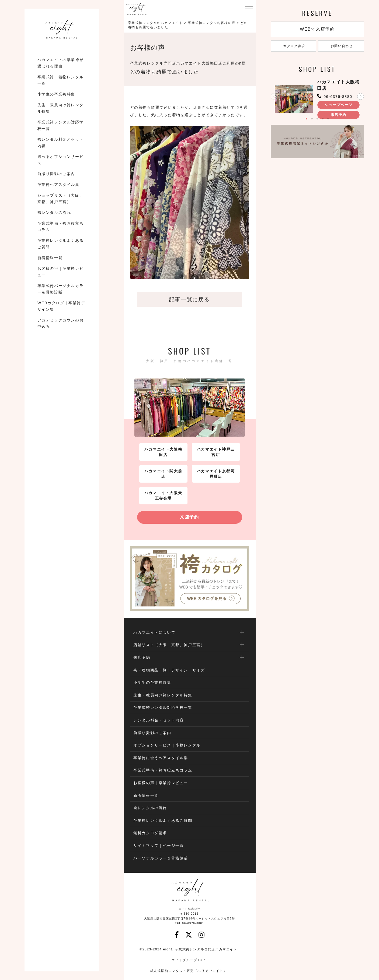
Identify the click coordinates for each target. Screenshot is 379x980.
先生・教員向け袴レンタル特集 (61, 108)
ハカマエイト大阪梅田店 (163, 452)
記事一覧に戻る (189, 299)
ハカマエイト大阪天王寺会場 (163, 496)
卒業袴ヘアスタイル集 (58, 185)
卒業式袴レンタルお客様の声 (212, 23)
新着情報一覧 (50, 258)
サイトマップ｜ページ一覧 (159, 845)
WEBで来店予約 (317, 29)
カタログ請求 (293, 46)
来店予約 (189, 517)
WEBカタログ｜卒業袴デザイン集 (61, 306)
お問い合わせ (341, 46)
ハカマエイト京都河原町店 (216, 474)
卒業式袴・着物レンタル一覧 (61, 80)
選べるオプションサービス (61, 160)
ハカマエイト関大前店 (163, 474)
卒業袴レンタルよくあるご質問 (61, 244)
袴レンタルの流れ (54, 213)
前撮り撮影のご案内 (56, 174)
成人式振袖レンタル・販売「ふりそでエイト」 (189, 971)
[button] (361, 96)
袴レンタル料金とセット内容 (61, 143)
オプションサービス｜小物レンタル (167, 745)
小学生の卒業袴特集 (56, 94)
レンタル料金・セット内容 (159, 720)
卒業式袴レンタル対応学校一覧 (61, 125)
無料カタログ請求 (150, 833)
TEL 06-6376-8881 (189, 923)
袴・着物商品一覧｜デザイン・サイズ (169, 670)
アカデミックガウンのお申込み (61, 323)
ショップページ (339, 105)
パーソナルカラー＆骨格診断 (161, 858)
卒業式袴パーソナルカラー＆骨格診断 (61, 289)
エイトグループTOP (188, 960)
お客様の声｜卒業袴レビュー (61, 272)
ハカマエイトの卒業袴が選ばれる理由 (61, 63)
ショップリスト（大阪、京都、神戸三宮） (61, 199)
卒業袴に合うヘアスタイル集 (161, 758)
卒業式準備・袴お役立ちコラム (61, 227)
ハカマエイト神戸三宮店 (216, 452)
